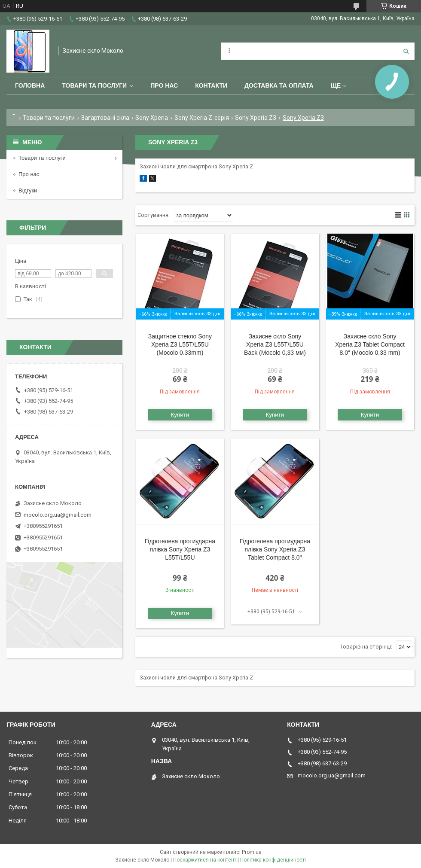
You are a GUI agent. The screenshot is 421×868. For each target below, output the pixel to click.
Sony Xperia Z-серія (202, 118)
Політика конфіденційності (273, 860)
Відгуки (28, 190)
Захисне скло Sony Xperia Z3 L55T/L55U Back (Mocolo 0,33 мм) (275, 344)
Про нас (164, 85)
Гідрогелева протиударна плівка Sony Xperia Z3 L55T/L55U (180, 549)
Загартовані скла (105, 118)
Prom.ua (252, 852)
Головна (30, 85)
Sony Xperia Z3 (256, 118)
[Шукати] (406, 51)
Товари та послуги (94, 85)
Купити (180, 415)
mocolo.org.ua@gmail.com (58, 515)
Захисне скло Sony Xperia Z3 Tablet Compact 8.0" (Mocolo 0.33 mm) (370, 344)
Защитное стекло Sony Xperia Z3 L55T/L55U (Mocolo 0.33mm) (180, 344)
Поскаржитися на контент (205, 860)
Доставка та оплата (279, 85)
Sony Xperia (152, 118)
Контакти (211, 85)
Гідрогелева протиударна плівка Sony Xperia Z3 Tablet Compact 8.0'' (275, 549)
